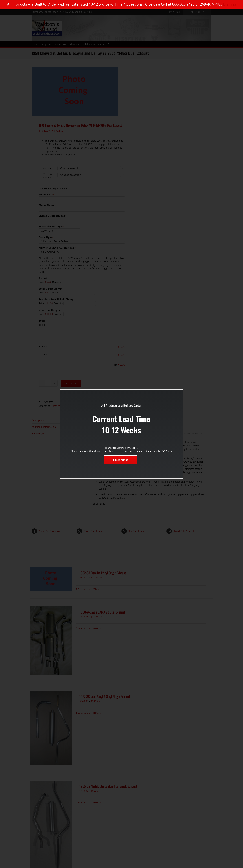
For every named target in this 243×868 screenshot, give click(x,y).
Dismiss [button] (230, 4)
